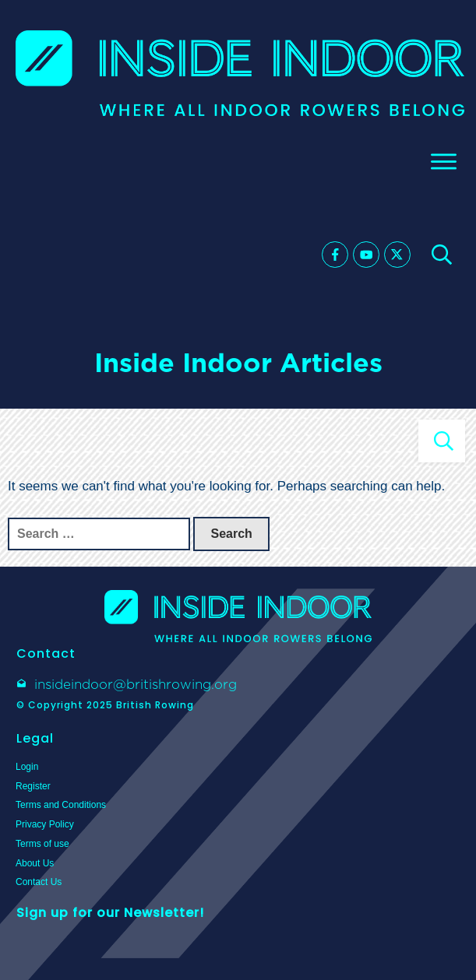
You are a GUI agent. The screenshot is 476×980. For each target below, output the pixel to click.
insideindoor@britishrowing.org (136, 684)
